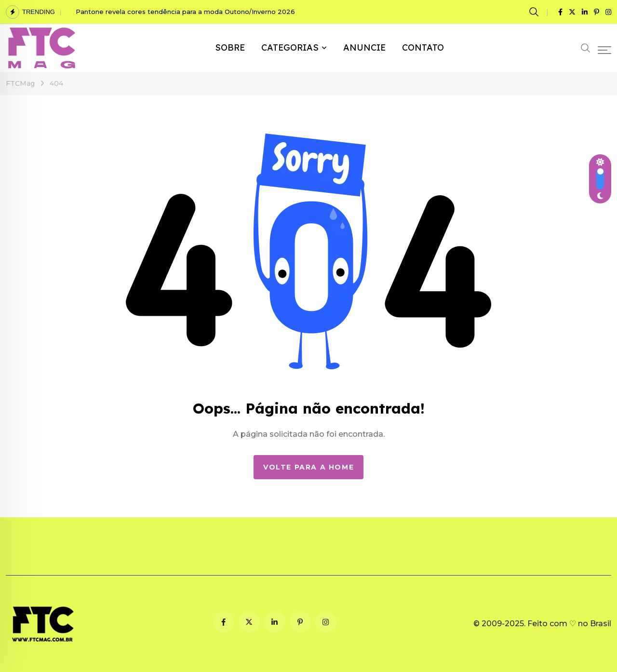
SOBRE (230, 47)
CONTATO (423, 47)
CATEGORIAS (290, 47)
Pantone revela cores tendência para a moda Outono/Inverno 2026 (185, 12)
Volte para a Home (308, 467)
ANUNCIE (364, 47)
